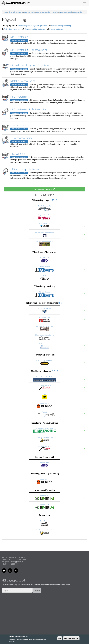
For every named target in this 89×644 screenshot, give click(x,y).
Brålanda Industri (45, 344)
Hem (5, 12)
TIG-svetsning (18, 153)
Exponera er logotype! (43, 189)
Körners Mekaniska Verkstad (45, 232)
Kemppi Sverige (44, 403)
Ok (60, 638)
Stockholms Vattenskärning (44, 360)
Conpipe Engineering (44, 206)
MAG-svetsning (19, 37)
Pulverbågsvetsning (12, 29)
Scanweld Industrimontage (44, 241)
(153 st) (53, 200)
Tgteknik (44, 276)
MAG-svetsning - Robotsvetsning (29, 50)
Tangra (45, 412)
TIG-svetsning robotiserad (25, 169)
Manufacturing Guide (16, 3)
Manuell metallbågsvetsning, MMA (30, 65)
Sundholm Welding (44, 385)
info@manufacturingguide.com (12, 562)
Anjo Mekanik (45, 258)
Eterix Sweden (45, 521)
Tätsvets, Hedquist (45, 267)
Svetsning (55, 12)
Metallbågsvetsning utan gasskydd (33, 26)
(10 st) (55, 371)
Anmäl (37, 590)
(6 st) (61, 303)
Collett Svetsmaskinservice (44, 437)
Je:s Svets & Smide (44, 317)
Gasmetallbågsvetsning (61, 26)
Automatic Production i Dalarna (44, 377)
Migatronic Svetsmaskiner (44, 428)
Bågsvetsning (78, 12)
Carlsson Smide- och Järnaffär (44, 326)
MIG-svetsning (19, 96)
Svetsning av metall (66, 12)
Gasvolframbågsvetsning (35, 29)
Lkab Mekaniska (44, 224)
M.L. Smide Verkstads (45, 308)
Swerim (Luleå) (44, 496)
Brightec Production (44, 215)
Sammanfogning (30, 12)
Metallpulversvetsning (23, 81)
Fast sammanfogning (43, 12)
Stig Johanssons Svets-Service (44, 335)
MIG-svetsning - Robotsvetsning (28, 109)
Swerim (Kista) (44, 504)
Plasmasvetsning (56, 29)
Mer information (71, 638)
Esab (44, 394)
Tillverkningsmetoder (16, 12)
